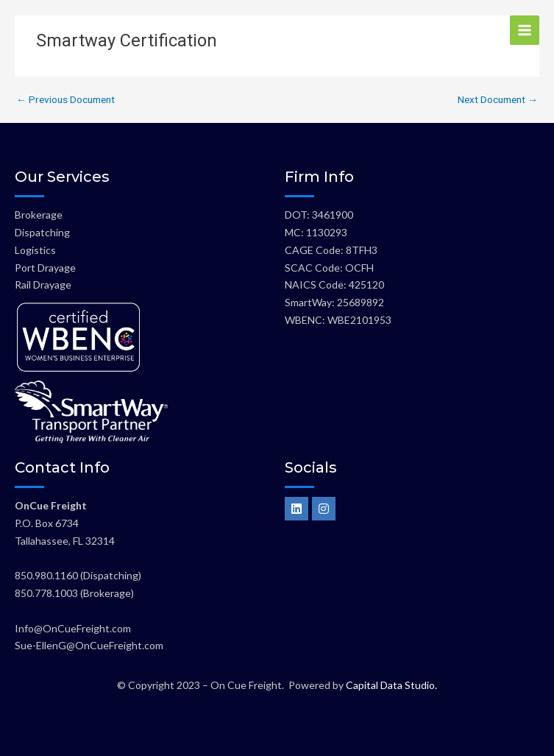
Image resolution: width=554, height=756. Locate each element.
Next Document (498, 100)
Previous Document (65, 100)
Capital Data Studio (390, 685)
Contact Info (62, 467)
